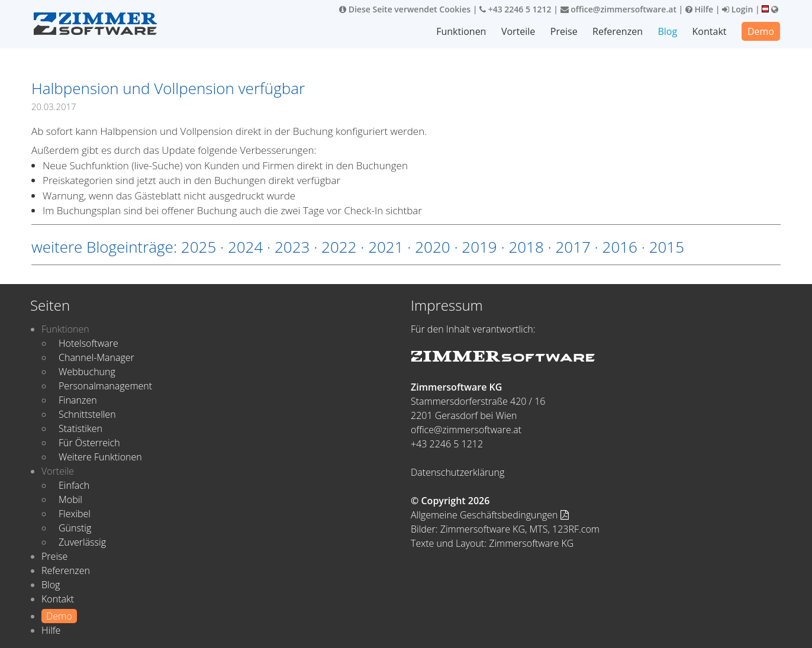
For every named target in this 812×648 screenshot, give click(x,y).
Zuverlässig (82, 542)
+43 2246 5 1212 (515, 9)
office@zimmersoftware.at (618, 9)
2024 (245, 247)
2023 (292, 247)
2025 (199, 247)
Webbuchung (87, 372)
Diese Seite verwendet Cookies (405, 9)
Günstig (75, 528)
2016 (620, 247)
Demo (761, 31)
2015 (667, 247)
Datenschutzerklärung (457, 472)
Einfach (74, 485)
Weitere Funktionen (100, 457)
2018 (526, 247)
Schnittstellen (87, 414)
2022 (339, 247)
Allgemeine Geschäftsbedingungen (490, 515)
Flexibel (75, 514)
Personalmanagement (105, 386)
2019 (479, 247)
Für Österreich (89, 443)
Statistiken (80, 428)
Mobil (70, 499)
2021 (386, 247)
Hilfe (699, 9)
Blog (667, 31)
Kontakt (710, 31)
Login (737, 9)
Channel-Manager (96, 357)
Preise (564, 31)
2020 (432, 247)
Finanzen (78, 400)
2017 (573, 247)
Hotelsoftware (88, 343)
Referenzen (618, 31)
